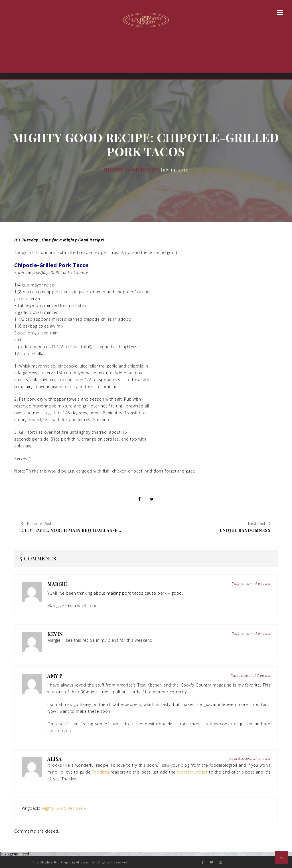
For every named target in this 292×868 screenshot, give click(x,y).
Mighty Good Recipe (131, 169)
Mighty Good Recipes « (64, 808)
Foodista (101, 772)
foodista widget (192, 772)
